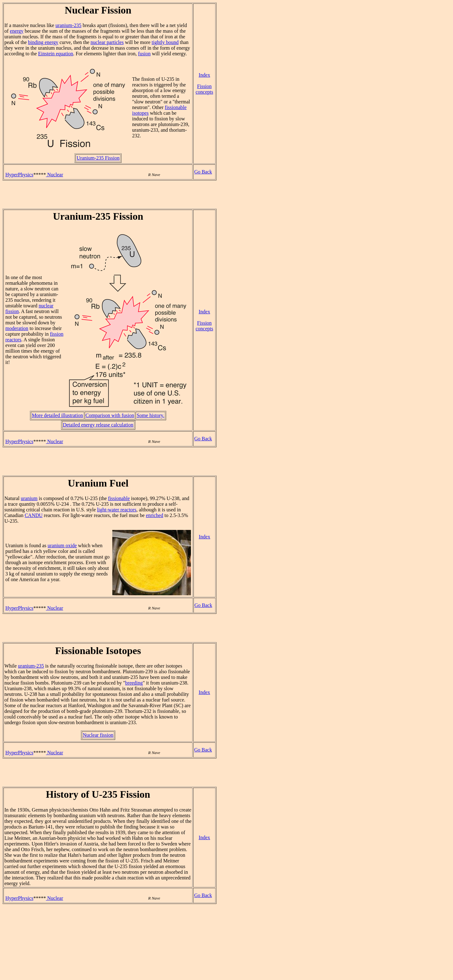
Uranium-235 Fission (98, 158)
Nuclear (55, 175)
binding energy (43, 42)
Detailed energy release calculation (98, 425)
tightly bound (165, 42)
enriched (155, 515)
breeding (134, 683)
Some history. (150, 415)
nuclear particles (107, 42)
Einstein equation (56, 54)
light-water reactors (117, 510)
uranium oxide (62, 545)
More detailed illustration (57, 415)
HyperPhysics (19, 175)
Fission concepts (204, 89)
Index (204, 75)
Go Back (203, 172)
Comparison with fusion (110, 415)
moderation (17, 328)
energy (17, 31)
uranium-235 (68, 25)
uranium (29, 498)
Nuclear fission (98, 735)
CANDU (34, 515)
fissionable (119, 498)
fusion (144, 54)
